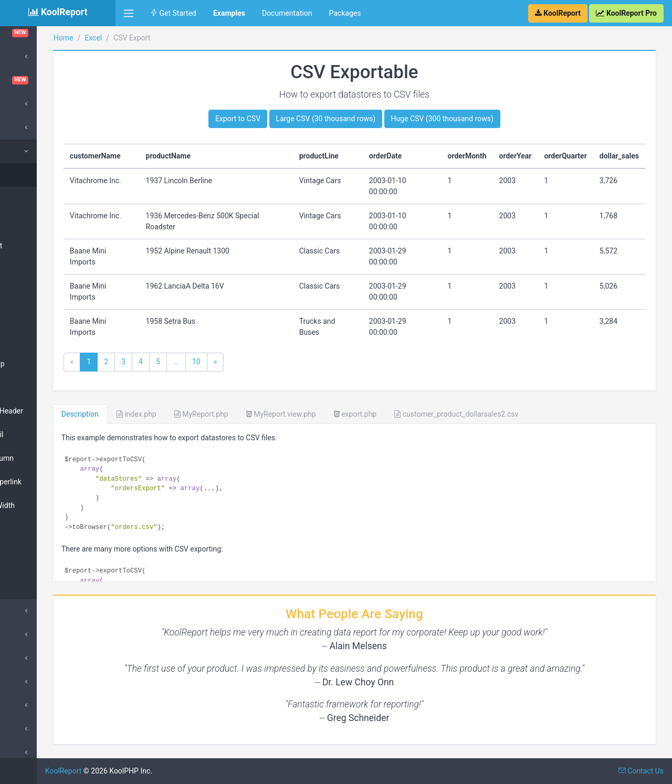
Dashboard (58, 80)
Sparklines (33, 753)
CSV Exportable (46, 175)
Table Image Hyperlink (57, 482)
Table (29, 340)
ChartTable (58, 33)
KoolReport (142, 771)
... (255, 362)
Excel (24, 151)
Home (142, 38)
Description (159, 414)
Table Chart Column (53, 458)
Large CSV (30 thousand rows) (365, 119)
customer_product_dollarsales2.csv (535, 414)
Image (31, 564)
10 (275, 362)
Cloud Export (37, 57)
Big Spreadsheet (47, 246)
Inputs (26, 634)
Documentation (287, 13)
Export (26, 611)
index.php (215, 414)
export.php (434, 414)
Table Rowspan (45, 387)
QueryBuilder (37, 705)
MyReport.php (280, 414)
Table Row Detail (48, 435)
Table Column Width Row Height (53, 511)
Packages (345, 13)
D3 (20, 128)
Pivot (24, 729)
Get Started (173, 13)
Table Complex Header (57, 411)
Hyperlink (36, 587)
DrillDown (31, 658)
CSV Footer (39, 198)
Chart (29, 269)
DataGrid (30, 104)
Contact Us (641, 771)
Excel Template (45, 222)
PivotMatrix (39, 316)
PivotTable (38, 293)
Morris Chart (36, 682)
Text (28, 540)
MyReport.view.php (360, 414)
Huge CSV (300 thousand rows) (482, 119)
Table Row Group (48, 364)
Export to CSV (277, 119)
